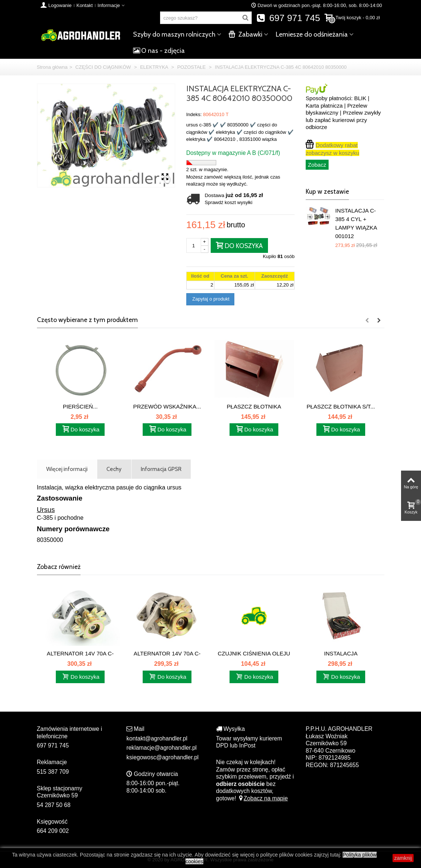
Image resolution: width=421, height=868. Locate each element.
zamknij (403, 858)
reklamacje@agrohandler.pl (162, 748)
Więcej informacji (67, 469)
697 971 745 (288, 18)
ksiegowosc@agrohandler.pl (162, 757)
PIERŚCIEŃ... (80, 406)
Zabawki (246, 34)
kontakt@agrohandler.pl (157, 738)
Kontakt (85, 5)
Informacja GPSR (161, 469)
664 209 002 (53, 831)
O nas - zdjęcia (159, 51)
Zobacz (317, 165)
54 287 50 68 (54, 805)
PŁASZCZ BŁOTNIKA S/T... (341, 406)
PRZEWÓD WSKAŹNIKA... (167, 406)
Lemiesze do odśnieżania (312, 34)
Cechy (114, 469)
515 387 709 (53, 772)
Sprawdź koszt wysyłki (229, 202)
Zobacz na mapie (263, 798)
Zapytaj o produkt (210, 299)
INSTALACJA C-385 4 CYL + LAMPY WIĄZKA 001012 (356, 223)
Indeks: (194, 114)
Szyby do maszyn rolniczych (174, 34)
